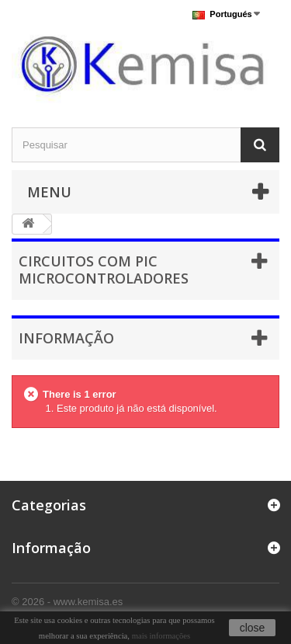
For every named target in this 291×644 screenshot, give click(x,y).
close (253, 628)
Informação (66, 338)
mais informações (161, 636)
